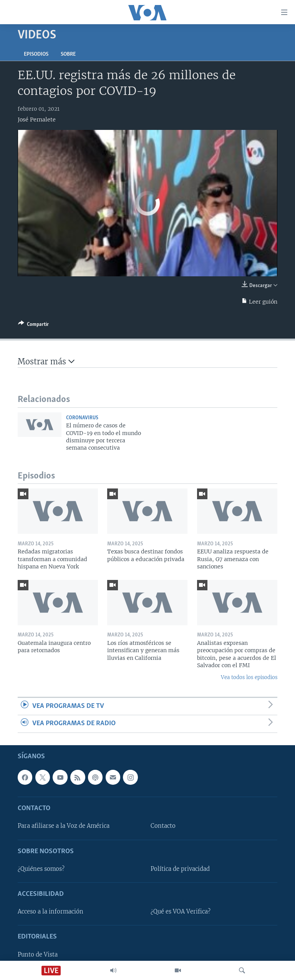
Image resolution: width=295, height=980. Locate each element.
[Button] (33, 326)
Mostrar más (46, 361)
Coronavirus (82, 418)
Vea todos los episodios (249, 677)
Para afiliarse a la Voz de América (64, 826)
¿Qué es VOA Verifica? (181, 912)
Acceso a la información (51, 912)
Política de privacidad (180, 869)
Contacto (163, 826)
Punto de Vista (38, 954)
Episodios (36, 54)
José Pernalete (37, 120)
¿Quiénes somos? (41, 869)
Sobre (68, 54)
